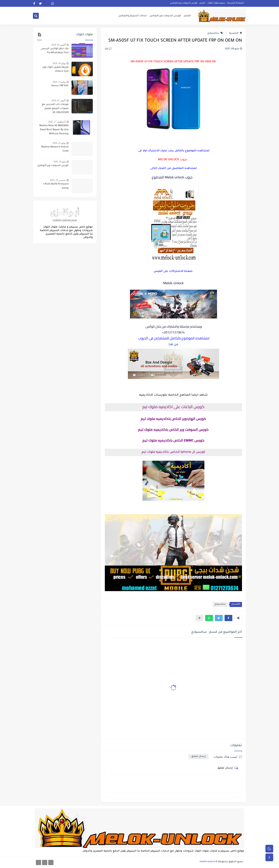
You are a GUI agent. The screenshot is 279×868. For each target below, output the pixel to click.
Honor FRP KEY (60, 86)
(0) (108, 49)
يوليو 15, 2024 (59, 82)
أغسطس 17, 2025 (57, 122)
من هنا (173, 345)
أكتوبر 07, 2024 (59, 100)
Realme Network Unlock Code (55, 149)
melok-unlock (207, 862)
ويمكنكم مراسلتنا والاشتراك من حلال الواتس (173, 326)
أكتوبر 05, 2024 (59, 45)
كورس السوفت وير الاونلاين (184, 3)
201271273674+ (174, 332)
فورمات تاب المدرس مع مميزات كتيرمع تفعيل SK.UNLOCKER (55, 109)
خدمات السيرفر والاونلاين (133, 16)
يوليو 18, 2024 (59, 63)
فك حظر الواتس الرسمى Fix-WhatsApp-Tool (55, 51)
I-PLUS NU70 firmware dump (56, 186)
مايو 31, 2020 (59, 162)
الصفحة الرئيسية (236, 3)
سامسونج (215, 33)
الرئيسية (236, 33)
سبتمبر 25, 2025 (58, 180)
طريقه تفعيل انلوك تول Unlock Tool (55, 69)
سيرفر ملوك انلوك (216, 3)
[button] (228, 618)
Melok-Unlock (173, 283)
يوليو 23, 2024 (59, 143)
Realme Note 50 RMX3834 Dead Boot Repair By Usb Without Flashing (54, 130)
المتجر (202, 3)
